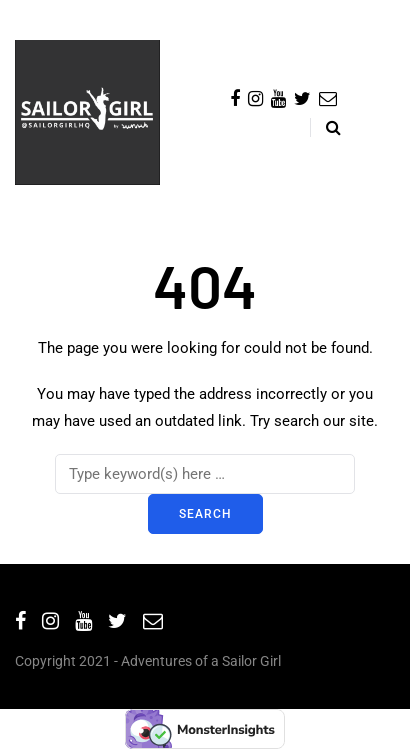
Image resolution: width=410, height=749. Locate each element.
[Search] (205, 474)
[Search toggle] (325, 127)
